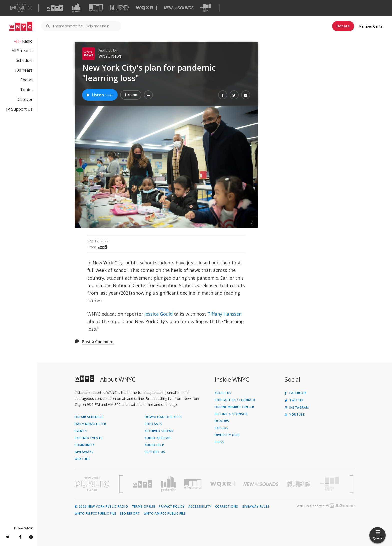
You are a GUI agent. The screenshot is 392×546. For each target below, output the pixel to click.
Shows (27, 80)
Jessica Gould (159, 314)
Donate (343, 26)
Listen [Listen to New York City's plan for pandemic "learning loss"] (99, 95)
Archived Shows (159, 431)
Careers (222, 428)
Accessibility (200, 507)
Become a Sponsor (231, 414)
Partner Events (89, 438)
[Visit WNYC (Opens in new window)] (55, 8)
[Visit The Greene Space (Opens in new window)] (206, 8)
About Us (223, 393)
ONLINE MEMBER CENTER (234, 407)
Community (85, 445)
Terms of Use (144, 507)
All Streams (22, 51)
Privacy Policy (172, 507)
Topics (26, 90)
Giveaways (84, 452)
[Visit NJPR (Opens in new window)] (119, 8)
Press (220, 442)
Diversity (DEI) (227, 435)
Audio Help (154, 445)
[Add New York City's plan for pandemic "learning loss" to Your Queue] (131, 95)
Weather (82, 459)
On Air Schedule (89, 417)
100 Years (24, 70)
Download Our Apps (163, 417)
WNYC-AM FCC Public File (165, 514)
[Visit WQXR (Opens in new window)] (146, 8)
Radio (27, 41)
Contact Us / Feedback (235, 400)
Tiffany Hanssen (225, 314)
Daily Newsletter (90, 424)
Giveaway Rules (256, 507)
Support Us (19, 109)
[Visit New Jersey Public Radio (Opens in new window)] (299, 484)
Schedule (24, 60)
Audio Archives (158, 438)
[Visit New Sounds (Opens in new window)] (179, 8)
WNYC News (110, 56)
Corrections (227, 507)
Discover (25, 99)
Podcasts (154, 424)
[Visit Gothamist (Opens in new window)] (76, 8)
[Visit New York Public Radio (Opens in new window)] (92, 484)
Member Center (371, 26)
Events (81, 431)
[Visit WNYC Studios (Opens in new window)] (96, 8)
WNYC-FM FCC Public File (95, 514)
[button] (148, 95)
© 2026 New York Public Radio (101, 507)
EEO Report (130, 514)
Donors (222, 421)
